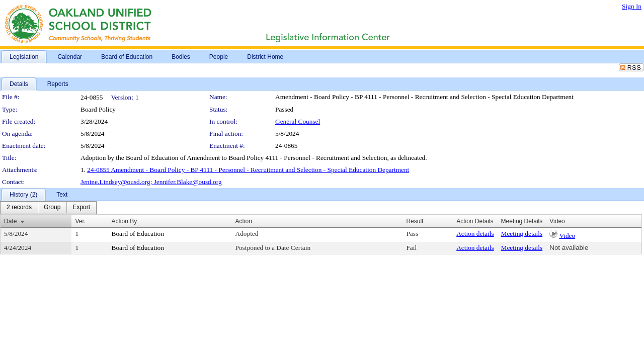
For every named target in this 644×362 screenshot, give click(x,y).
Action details (475, 234)
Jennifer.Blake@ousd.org (188, 182)
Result (415, 221)
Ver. (80, 221)
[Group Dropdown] (52, 208)
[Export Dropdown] (81, 208)
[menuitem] (19, 208)
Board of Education (138, 234)
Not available (569, 248)
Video (567, 236)
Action (244, 221)
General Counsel (298, 121)
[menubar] (48, 208)
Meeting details (522, 234)
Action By (125, 221)
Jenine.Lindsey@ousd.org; (117, 182)
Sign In (632, 6)
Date (10, 221)
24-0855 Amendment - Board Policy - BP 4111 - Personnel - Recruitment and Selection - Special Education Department (248, 170)
